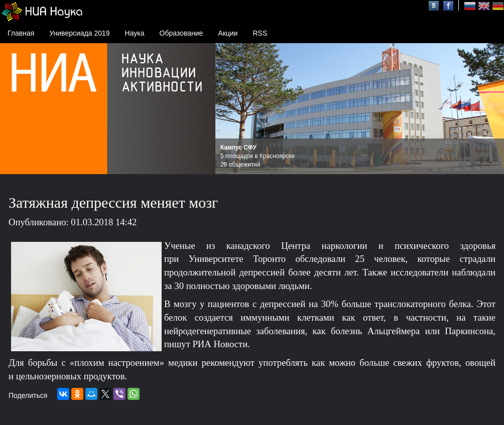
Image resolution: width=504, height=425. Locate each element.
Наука (135, 33)
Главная (21, 33)
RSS (260, 33)
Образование (181, 33)
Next (491, 109)
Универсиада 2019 (79, 33)
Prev (228, 109)
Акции (228, 33)
